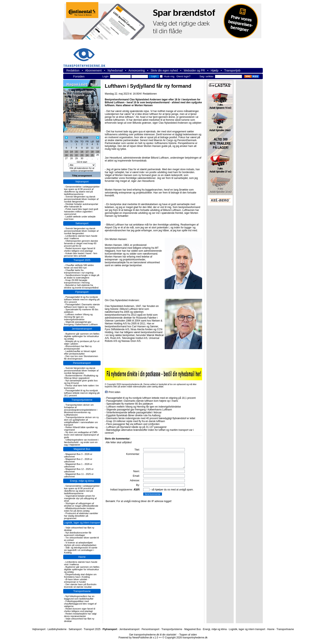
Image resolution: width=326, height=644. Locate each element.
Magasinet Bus (82, 449)
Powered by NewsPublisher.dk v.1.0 (138, 638)
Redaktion (73, 70)
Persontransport (82, 363)
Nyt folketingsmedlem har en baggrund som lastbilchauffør (79, 597)
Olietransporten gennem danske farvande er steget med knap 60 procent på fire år (81, 243)
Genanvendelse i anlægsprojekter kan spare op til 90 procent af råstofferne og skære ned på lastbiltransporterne (82, 190)
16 (82, 152)
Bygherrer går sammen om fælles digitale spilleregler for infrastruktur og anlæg (82, 336)
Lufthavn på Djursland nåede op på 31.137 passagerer (136, 427)
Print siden (114, 392)
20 (66, 155)
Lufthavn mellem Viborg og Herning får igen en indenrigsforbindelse (78, 317)
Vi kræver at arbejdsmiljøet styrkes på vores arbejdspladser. (80, 544)
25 (92, 155)
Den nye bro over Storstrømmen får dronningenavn (81, 357)
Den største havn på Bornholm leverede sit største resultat (80, 586)
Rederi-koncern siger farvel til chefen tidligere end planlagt (80, 250)
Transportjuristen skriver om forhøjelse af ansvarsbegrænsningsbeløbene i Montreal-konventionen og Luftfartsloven (81, 410)
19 (98, 152)
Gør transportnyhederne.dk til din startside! (153, 635)
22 (76, 155)
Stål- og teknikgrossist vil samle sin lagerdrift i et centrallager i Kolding (81, 550)
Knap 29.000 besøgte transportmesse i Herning (77, 281)
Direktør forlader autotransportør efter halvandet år (81, 205)
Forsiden (79, 76)
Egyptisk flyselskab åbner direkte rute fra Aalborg (133, 415)
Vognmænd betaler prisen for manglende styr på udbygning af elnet (80, 498)
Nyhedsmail (115, 70)
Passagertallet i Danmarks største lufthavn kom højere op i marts (82, 306)
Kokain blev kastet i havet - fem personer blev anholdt (81, 255)
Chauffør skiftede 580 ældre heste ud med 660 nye (79, 266)
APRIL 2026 (82, 138)
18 (92, 152)
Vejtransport (82, 182)
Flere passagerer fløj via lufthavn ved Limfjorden (133, 424)
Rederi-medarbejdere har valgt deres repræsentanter (80, 615)
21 (71, 155)
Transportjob (232, 70)
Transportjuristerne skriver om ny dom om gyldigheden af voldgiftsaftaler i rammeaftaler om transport (81, 421)
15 (76, 152)
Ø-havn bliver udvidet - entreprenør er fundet (76, 581)
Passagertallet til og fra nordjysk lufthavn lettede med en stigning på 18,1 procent (82, 299)
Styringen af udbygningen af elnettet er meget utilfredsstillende (81, 505)
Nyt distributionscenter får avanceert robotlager (78, 534)
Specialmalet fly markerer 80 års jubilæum (130, 404)
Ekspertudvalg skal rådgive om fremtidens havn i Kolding (80, 576)
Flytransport (82, 292)
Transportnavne (82, 591)
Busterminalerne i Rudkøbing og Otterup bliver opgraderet (81, 377)
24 (87, 155)
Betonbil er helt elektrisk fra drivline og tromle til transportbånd (81, 286)
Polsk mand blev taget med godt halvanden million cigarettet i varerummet (81, 212)
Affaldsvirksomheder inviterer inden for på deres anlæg (79, 510)
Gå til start (82, 162)
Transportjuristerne (82, 400)
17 (87, 152)
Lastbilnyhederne (57, 629)
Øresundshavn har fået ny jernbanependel (78, 347)
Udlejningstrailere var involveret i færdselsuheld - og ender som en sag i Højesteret (81, 442)
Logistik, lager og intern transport (82, 523)
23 (82, 155)
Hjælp (215, 70)
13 (66, 152)
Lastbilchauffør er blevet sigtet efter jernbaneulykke (80, 352)
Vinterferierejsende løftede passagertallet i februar (134, 413)
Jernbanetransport (82, 329)
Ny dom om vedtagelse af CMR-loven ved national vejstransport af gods (81, 435)
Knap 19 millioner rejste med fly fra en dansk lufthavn (136, 421)
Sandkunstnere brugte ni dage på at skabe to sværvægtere (82, 276)
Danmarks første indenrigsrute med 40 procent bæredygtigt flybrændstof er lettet (151, 418)
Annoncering (137, 70)
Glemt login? (183, 76)
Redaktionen (150, 94)
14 (71, 152)
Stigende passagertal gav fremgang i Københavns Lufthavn (81, 323)
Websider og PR (194, 70)
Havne (82, 557)
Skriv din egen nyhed (164, 70)
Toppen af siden (188, 635)
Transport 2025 (82, 260)
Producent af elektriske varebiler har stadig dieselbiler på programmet (81, 516)
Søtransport (82, 223)
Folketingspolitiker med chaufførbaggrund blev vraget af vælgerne (80, 604)
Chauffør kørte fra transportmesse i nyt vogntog (79, 271)
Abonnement (93, 70)
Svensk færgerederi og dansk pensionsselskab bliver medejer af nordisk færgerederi (81, 199)
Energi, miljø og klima (82, 481)
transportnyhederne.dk (86, 55)
